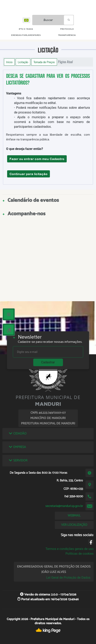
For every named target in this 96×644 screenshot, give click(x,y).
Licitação (23, 62)
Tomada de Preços (44, 62)
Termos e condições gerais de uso (70, 549)
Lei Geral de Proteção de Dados (68, 578)
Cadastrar (48, 362)
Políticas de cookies (80, 554)
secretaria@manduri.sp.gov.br (64, 506)
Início (9, 62)
